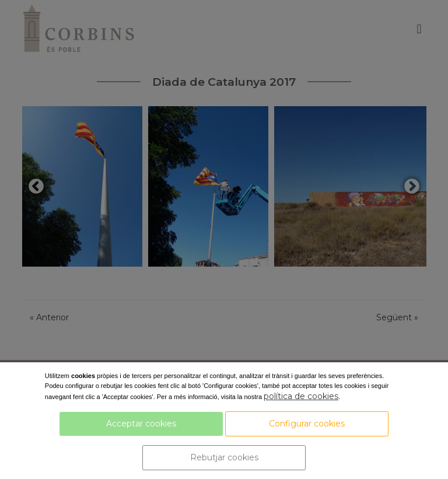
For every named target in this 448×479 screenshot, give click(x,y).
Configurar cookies (307, 424)
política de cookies (301, 396)
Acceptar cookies (141, 424)
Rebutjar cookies (224, 457)
